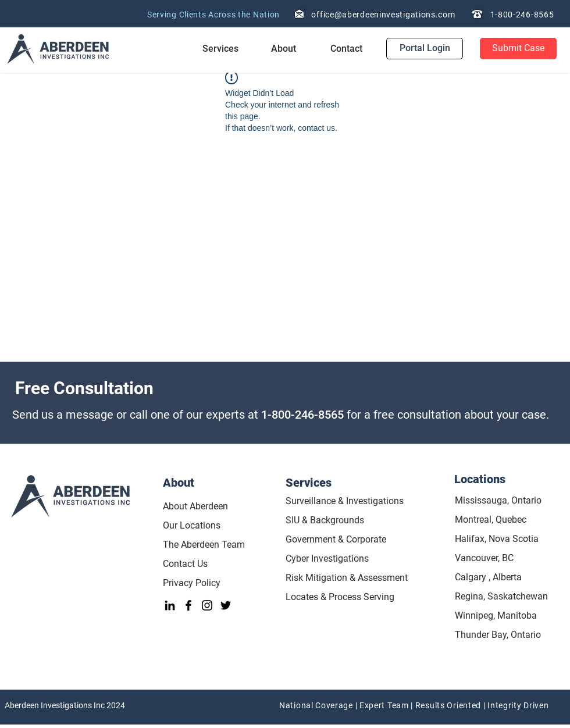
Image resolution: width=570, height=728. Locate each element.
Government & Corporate (336, 539)
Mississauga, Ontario (498, 500)
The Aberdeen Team (204, 545)
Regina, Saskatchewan (501, 596)
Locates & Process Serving (340, 597)
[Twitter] (226, 605)
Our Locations (192, 525)
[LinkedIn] (170, 605)
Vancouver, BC (484, 558)
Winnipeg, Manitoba (496, 615)
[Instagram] (207, 605)
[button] (220, 49)
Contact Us (186, 564)
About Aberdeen (195, 506)
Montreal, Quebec (491, 520)
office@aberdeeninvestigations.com (383, 15)
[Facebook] (188, 605)
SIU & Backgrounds (325, 520)
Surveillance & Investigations (345, 501)
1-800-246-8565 (302, 415)
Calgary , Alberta (488, 577)
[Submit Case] (518, 49)
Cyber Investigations (327, 559)
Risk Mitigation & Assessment (347, 578)
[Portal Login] (425, 49)
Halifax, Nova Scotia (497, 539)
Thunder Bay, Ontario (498, 635)
